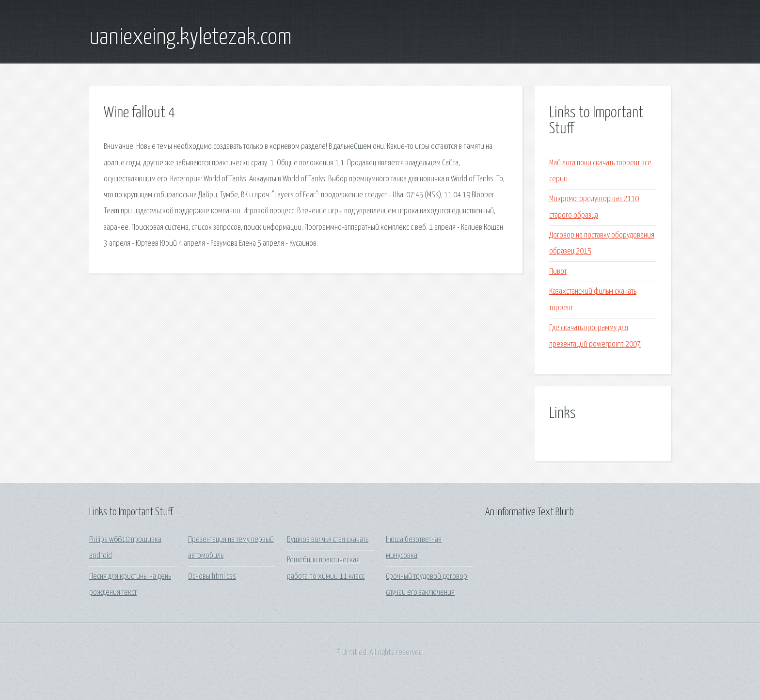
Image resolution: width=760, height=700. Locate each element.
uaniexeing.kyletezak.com (190, 38)
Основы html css (212, 577)
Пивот (558, 272)
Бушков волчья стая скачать (328, 540)
